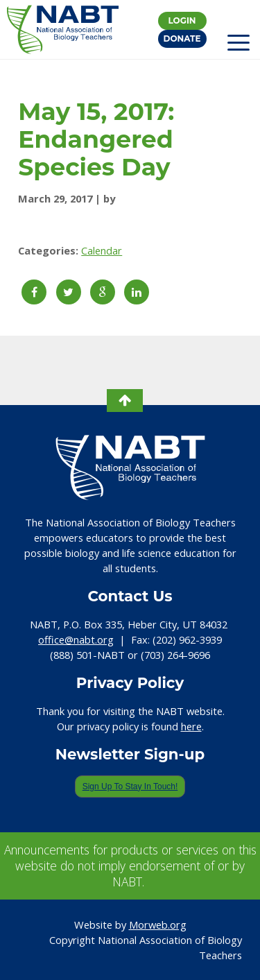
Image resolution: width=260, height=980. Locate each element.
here (191, 726)
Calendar (102, 250)
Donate (182, 38)
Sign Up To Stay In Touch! (130, 786)
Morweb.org (158, 925)
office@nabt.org (76, 639)
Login (182, 20)
